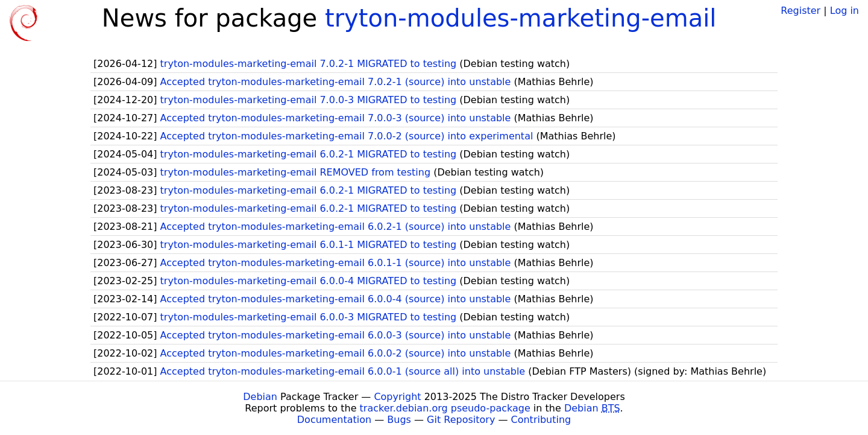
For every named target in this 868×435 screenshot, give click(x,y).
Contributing (541, 420)
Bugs (399, 420)
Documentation (334, 420)
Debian (260, 397)
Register (800, 11)
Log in (844, 11)
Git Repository (461, 420)
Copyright (397, 397)
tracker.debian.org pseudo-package (445, 408)
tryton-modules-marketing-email (520, 18)
